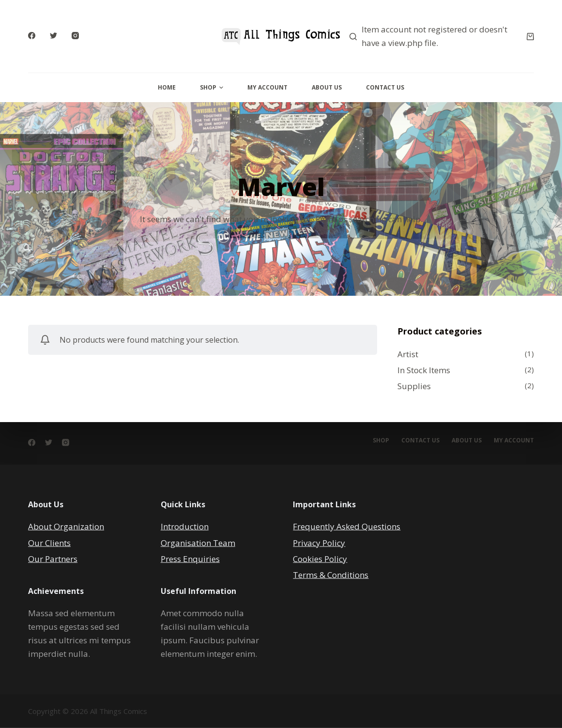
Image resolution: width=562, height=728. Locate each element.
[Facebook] (32, 36)
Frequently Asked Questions (347, 526)
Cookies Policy (320, 558)
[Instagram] (75, 36)
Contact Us (385, 87)
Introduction (185, 526)
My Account (267, 87)
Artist (408, 354)
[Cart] (530, 37)
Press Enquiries (190, 558)
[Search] (353, 37)
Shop (212, 87)
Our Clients (49, 542)
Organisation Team (198, 542)
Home (167, 87)
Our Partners (53, 558)
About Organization (66, 526)
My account (514, 440)
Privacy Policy (319, 542)
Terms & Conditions (331, 574)
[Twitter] (53, 36)
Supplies (414, 386)
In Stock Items (424, 370)
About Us (327, 87)
